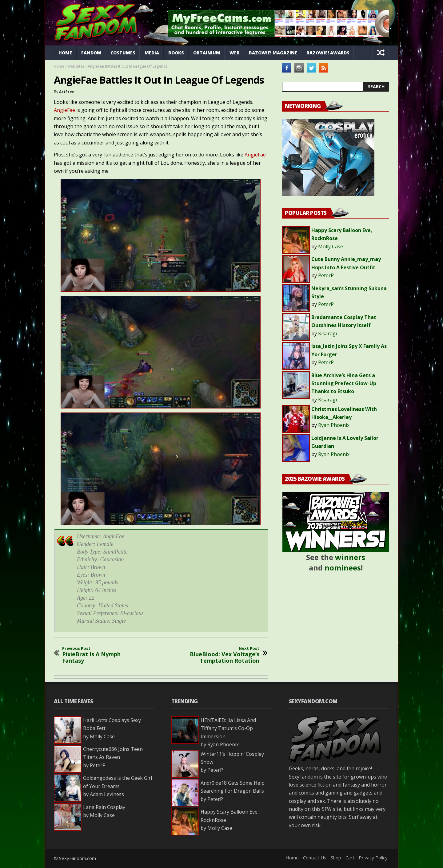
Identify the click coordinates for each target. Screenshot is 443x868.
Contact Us (315, 858)
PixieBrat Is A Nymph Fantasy (103, 655)
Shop (336, 858)
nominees (343, 568)
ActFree (67, 92)
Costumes (123, 53)
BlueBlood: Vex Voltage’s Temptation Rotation (218, 655)
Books (176, 53)
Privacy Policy (373, 858)
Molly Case (331, 247)
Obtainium (207, 53)
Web (235, 53)
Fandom (91, 53)
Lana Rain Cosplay (104, 807)
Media (152, 53)
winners (350, 557)
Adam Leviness (107, 794)
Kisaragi (327, 333)
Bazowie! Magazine (273, 53)
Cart (350, 858)
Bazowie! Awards (328, 53)
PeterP (326, 275)
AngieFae (64, 110)
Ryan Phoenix (334, 425)
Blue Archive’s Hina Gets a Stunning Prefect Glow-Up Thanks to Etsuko (344, 383)
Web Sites (76, 66)
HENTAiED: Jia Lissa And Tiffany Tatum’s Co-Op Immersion (228, 728)
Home (65, 53)
